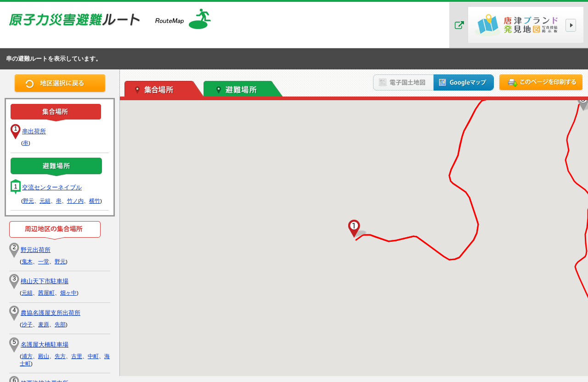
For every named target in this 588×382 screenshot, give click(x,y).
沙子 (27, 325)
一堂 (44, 262)
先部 (60, 325)
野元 (28, 201)
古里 (77, 356)
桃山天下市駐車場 (45, 281)
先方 (60, 356)
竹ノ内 (75, 201)
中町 (93, 356)
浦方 (27, 356)
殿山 (44, 356)
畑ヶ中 (68, 293)
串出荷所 (34, 131)
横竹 (95, 201)
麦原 (44, 325)
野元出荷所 (36, 250)
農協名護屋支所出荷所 (51, 313)
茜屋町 (46, 293)
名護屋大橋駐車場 (45, 345)
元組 (45, 201)
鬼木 (27, 262)
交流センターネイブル (52, 187)
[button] (354, 229)
